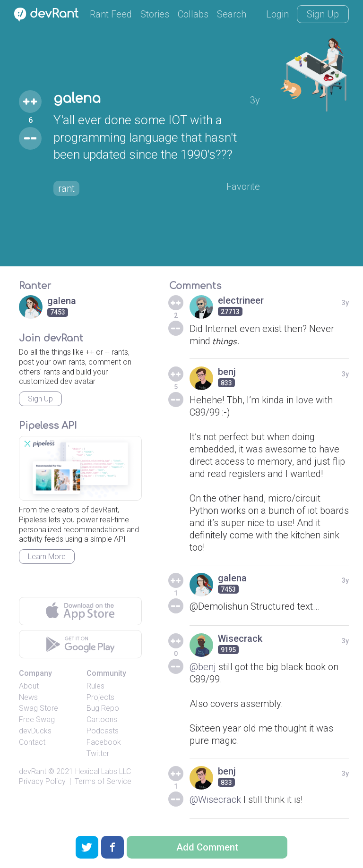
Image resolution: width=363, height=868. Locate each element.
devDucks (35, 731)
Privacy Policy (42, 781)
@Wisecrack (215, 800)
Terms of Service (103, 781)
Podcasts (103, 731)
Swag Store (39, 708)
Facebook (104, 742)
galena (77, 99)
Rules (95, 686)
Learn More (47, 557)
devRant (33, 771)
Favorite (243, 187)
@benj (203, 667)
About (29, 686)
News (28, 697)
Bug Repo (103, 708)
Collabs (193, 14)
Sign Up (323, 14)
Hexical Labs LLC (103, 771)
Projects (100, 697)
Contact (32, 742)
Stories (155, 14)
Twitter (98, 753)
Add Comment (207, 847)
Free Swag (37, 719)
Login (277, 14)
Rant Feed (111, 14)
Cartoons (102, 719)
